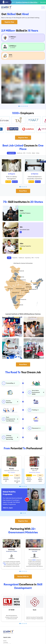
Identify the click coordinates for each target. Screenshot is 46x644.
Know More (23, 191)
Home (5, 641)
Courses (6, 642)
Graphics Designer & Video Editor (32, 2)
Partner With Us (23, 576)
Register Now (9, 22)
